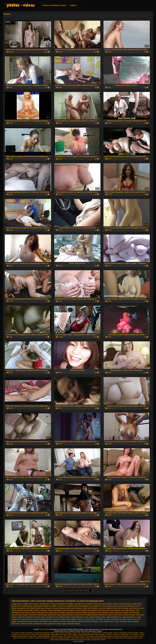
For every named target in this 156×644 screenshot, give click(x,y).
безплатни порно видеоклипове (61, 615)
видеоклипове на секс (80, 617)
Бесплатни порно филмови (41, 634)
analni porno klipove (31, 604)
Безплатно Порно (79, 636)
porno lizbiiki (28, 610)
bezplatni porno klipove (48, 604)
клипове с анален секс (86, 619)
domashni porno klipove (103, 604)
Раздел (73, 6)
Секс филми (95, 638)
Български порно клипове (134, 638)
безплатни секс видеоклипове (86, 615)
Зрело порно (55, 633)
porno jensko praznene (126, 606)
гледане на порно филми (22, 619)
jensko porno (17, 606)
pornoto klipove (81, 610)
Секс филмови (97, 633)
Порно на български (120, 633)
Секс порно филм (101, 636)
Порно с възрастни (114, 636)
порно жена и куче (106, 621)
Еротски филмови (44, 636)
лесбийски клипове (118, 619)
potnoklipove (92, 610)
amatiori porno (17, 604)
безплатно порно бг (106, 615)
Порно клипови (133, 633)
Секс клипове (44, 629)
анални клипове (115, 613)
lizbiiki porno (72, 606)
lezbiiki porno (38, 606)
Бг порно (64, 634)
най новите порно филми (49, 621)
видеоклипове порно (97, 617)
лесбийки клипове (103, 619)
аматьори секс (42, 613)
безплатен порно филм (38, 615)
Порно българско (27, 633)
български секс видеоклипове (58, 617)
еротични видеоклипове (42, 619)
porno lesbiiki (123, 608)
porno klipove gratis (33, 608)
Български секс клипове (42, 633)
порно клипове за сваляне (31, 624)
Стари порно (125, 634)
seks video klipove (128, 610)
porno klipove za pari (110, 608)
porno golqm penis (110, 606)
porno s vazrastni (40, 610)
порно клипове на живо (52, 624)
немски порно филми (69, 621)
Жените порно (22, 636)
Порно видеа (73, 634)
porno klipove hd (48, 608)
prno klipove (116, 610)
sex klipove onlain (29, 613)
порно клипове (120, 621)
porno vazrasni (68, 610)
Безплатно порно (105, 638)
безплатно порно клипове (125, 615)
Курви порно (74, 640)
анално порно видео (20, 615)
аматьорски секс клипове (98, 613)
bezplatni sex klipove (66, 604)
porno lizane (134, 608)
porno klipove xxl (94, 608)
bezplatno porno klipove (84, 604)
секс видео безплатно (63, 638)
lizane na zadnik (50, 606)
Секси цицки (33, 636)
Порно (103, 640)
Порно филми (56, 634)
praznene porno (104, 610)
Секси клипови (25, 634)
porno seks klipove (55, 610)
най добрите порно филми (28, 621)
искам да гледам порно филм (64, 619)
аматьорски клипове (57, 613)
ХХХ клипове (16, 633)
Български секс (23, 638)
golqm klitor (137, 604)
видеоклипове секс (114, 617)
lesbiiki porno (27, 606)
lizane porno (62, 606)
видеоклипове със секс (132, 617)
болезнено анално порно (36, 617)
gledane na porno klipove (122, 604)
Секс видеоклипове (12, 4)
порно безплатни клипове (88, 621)
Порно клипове (85, 638)
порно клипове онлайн (71, 624)
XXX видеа (68, 636)
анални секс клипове (131, 613)
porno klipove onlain (63, 608)
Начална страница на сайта (54, 6)
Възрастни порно (49, 638)
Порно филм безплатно (86, 634)
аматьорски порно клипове (76, 613)
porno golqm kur (96, 606)
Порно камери (107, 633)
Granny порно (86, 633)
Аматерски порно (57, 636)
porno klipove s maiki (79, 608)
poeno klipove (83, 606)
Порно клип (76, 633)
